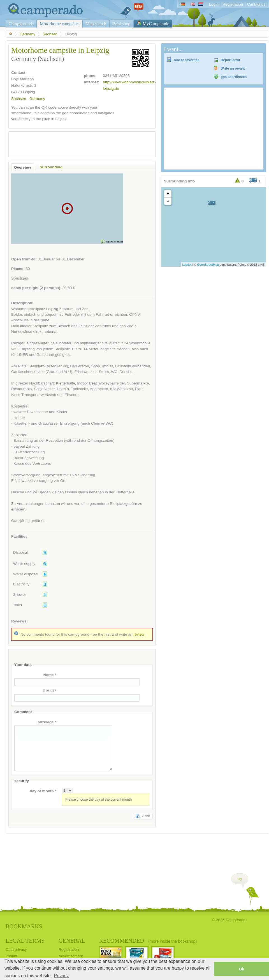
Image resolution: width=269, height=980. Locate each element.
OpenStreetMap (208, 265)
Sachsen (50, 34)
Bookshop (121, 24)
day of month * (43, 791)
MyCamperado (156, 24)
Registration (233, 4)
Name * (50, 675)
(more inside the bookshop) (172, 941)
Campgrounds (21, 24)
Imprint (11, 956)
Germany (27, 34)
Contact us (256, 4)
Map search (96, 24)
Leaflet (187, 265)
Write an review (233, 68)
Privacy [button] (61, 976)
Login (214, 4)
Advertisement (71, 956)
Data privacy (16, 950)
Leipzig (29, 92)
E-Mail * (49, 691)
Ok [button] (241, 969)
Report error (231, 60)
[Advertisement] (77, 143)
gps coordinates (234, 77)
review (139, 634)
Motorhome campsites (60, 24)
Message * (47, 722)
